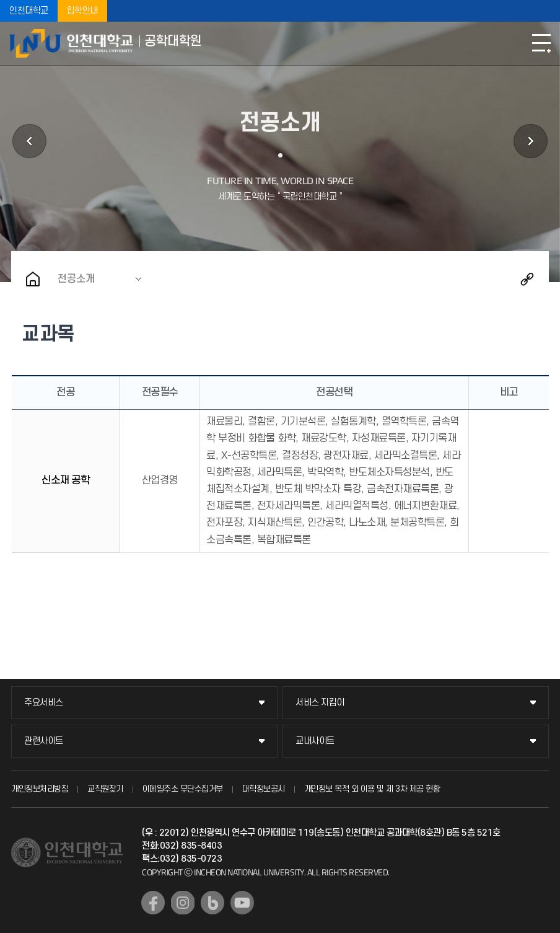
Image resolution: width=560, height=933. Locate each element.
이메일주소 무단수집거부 (183, 789)
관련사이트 (44, 741)
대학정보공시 (264, 789)
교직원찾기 (105, 789)
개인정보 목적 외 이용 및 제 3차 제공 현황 (372, 789)
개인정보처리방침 (40, 789)
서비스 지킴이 (320, 703)
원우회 (531, 141)
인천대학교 (29, 11)
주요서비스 (44, 703)
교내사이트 (315, 741)
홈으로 (33, 279)
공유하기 (527, 279)
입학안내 (82, 11)
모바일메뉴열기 (541, 43)
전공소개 (76, 279)
